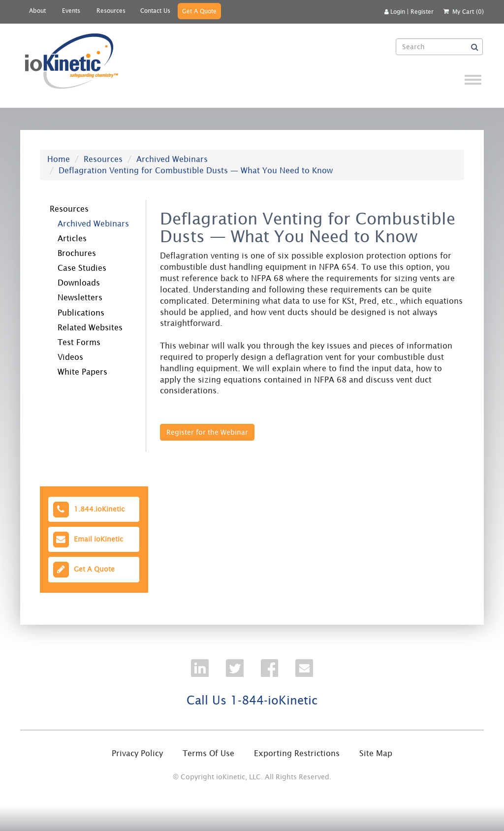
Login (395, 12)
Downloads (79, 283)
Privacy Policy (137, 753)
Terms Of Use (208, 753)
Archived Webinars (172, 159)
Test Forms (79, 342)
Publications (81, 313)
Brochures (77, 253)
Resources (111, 11)
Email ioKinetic (87, 539)
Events (71, 11)
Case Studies (82, 268)
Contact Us (155, 11)
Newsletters (80, 297)
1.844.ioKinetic (88, 509)
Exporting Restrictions (297, 753)
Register (422, 12)
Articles (72, 238)
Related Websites (90, 327)
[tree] (86, 289)
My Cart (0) (468, 12)
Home (59, 159)
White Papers (82, 372)
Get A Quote (199, 11)
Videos (70, 357)
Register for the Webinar (207, 432)
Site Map (376, 753)
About (37, 11)
